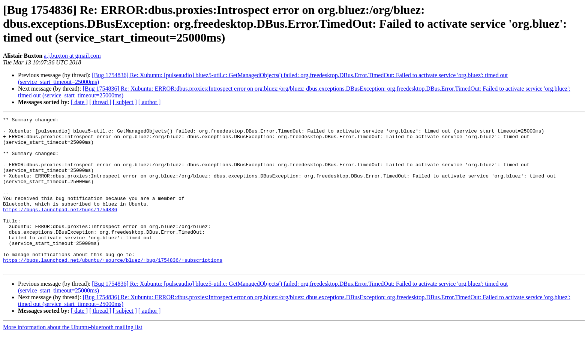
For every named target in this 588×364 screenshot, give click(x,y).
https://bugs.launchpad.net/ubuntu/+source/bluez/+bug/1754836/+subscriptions (113, 289)
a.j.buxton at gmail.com (72, 56)
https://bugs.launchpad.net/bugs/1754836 (60, 228)
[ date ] (79, 102)
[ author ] (150, 102)
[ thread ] (100, 102)
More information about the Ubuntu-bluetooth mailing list (73, 357)
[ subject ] (125, 102)
